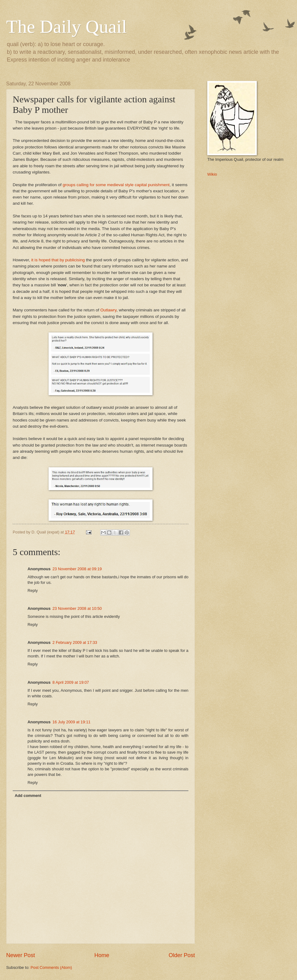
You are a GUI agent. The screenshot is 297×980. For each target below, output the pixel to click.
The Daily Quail (67, 27)
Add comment (28, 796)
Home (102, 955)
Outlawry (108, 310)
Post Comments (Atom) (51, 967)
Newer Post (21, 955)
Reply (33, 591)
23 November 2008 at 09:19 (77, 569)
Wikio (212, 174)
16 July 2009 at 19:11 (71, 722)
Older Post (182, 955)
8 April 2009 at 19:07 (71, 682)
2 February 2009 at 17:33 (75, 642)
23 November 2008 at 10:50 (77, 608)
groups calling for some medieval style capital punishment (116, 185)
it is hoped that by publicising (58, 260)
